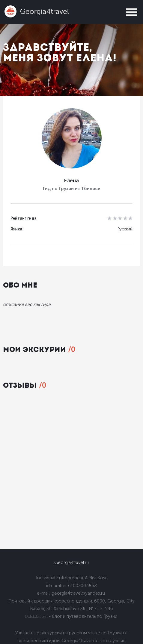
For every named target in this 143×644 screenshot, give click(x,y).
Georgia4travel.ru (71, 562)
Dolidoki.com (36, 616)
